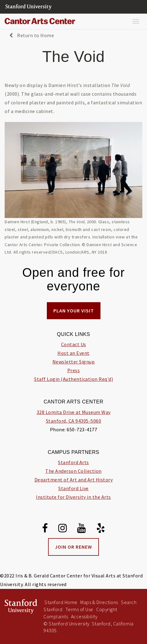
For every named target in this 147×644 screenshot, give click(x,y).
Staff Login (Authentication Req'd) (73, 379)
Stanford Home (61, 602)
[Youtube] (82, 529)
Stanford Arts (73, 462)
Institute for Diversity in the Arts (73, 497)
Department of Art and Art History (74, 480)
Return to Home (32, 35)
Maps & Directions (99, 602)
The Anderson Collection (73, 471)
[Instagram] (63, 529)
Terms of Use (79, 609)
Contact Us (74, 344)
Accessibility (84, 616)
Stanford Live (73, 488)
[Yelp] (101, 529)
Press (74, 370)
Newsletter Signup (74, 362)
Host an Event (73, 353)
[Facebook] (45, 529)
